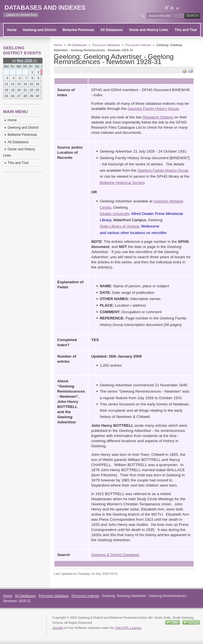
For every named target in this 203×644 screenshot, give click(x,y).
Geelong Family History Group (153, 109)
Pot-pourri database (106, 45)
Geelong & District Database (115, 555)
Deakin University (114, 214)
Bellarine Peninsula (78, 30)
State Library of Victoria (119, 226)
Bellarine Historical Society (122, 183)
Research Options (158, 117)
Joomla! (58, 628)
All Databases (112, 30)
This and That (186, 30)
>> (35, 61)
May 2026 (24, 61)
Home (12, 30)
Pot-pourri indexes (138, 45)
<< (14, 61)
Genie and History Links (149, 30)
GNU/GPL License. (128, 628)
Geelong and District (39, 30)
